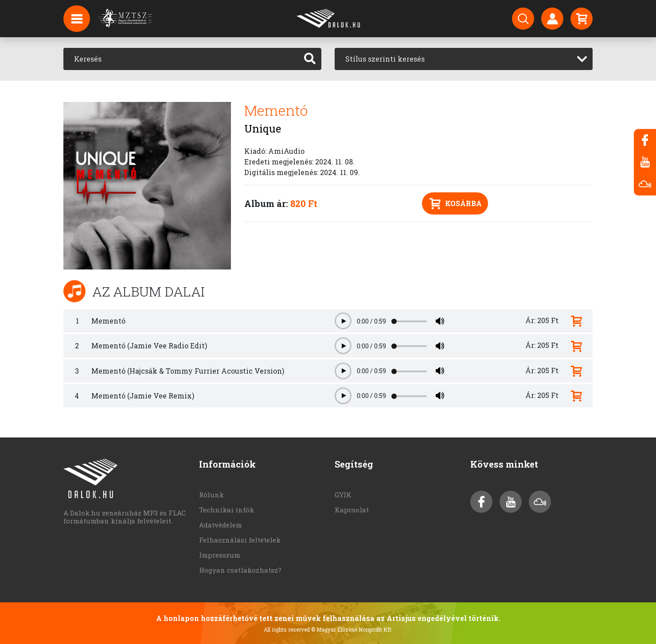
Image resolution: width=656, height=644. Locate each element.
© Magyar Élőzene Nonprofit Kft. (352, 629)
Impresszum (220, 555)
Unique (263, 129)
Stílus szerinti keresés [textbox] (385, 59)
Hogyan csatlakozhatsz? (240, 570)
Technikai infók (226, 510)
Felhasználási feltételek (240, 540)
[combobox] (464, 59)
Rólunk (211, 495)
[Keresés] (181, 59)
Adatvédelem (221, 525)
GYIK (343, 495)
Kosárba (456, 204)
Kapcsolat (352, 510)
